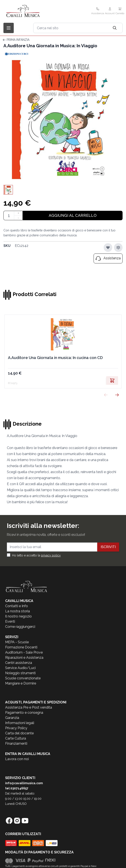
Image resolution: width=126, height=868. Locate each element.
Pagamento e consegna (24, 713)
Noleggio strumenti (20, 673)
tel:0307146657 (17, 788)
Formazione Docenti (21, 647)
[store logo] (32, 11)
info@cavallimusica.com (24, 783)
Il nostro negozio (18, 616)
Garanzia (12, 718)
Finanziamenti (16, 743)
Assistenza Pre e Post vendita (29, 707)
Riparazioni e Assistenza (24, 658)
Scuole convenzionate (23, 678)
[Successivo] (117, 395)
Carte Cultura (16, 738)
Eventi (10, 621)
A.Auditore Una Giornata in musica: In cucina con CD (55, 358)
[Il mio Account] (110, 11)
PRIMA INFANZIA (18, 40)
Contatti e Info (17, 606)
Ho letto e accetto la (36, 555)
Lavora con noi (17, 759)
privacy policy (51, 555)
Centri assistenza (19, 663)
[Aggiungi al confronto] (118, 248)
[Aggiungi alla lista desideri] (108, 248)
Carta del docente (19, 733)
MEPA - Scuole (17, 642)
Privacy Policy (16, 728)
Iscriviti (108, 547)
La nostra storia (17, 611)
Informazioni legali (20, 723)
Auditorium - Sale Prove (24, 652)
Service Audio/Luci (20, 668)
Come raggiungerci (20, 627)
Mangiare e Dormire (21, 683)
